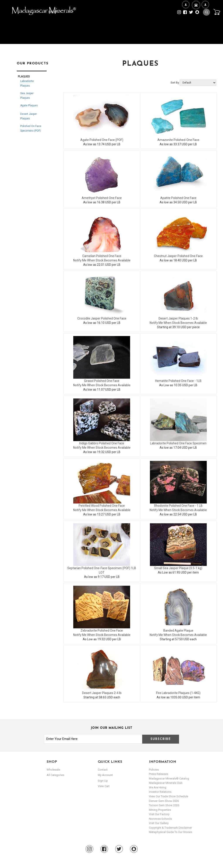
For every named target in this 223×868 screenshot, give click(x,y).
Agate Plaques (29, 105)
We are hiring (158, 787)
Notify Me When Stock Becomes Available (102, 260)
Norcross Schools (160, 819)
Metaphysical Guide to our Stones (171, 832)
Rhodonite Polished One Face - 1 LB (178, 506)
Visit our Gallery (159, 823)
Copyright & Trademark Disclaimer (170, 828)
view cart (104, 786)
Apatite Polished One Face (178, 198)
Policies (154, 770)
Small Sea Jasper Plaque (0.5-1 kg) (178, 568)
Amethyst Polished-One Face (102, 198)
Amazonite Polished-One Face (178, 140)
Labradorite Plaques (27, 83)
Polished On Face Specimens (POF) (31, 128)
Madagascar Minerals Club (166, 783)
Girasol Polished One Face (102, 381)
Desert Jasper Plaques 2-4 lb (102, 693)
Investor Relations (160, 792)
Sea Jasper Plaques (27, 96)
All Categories (55, 775)
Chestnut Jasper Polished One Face (178, 256)
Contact (195, 10)
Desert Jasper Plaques (29, 116)
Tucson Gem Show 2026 (164, 805)
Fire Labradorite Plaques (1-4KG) (178, 693)
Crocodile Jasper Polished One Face (102, 318)
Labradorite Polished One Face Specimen (178, 443)
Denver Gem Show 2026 (164, 801)
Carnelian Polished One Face (102, 256)
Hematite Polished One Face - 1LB (178, 381)
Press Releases (159, 774)
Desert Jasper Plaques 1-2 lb (178, 318)
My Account (205, 19)
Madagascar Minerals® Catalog (169, 779)
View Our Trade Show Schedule (169, 796)
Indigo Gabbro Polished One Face (102, 443)
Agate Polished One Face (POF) (102, 140)
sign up (103, 781)
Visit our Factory (159, 814)
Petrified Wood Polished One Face (102, 506)
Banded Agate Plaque (178, 631)
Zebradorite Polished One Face (102, 631)
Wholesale (53, 770)
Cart (217, 12)
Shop (54, 12)
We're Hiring (186, 19)
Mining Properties (160, 810)
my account (105, 775)
